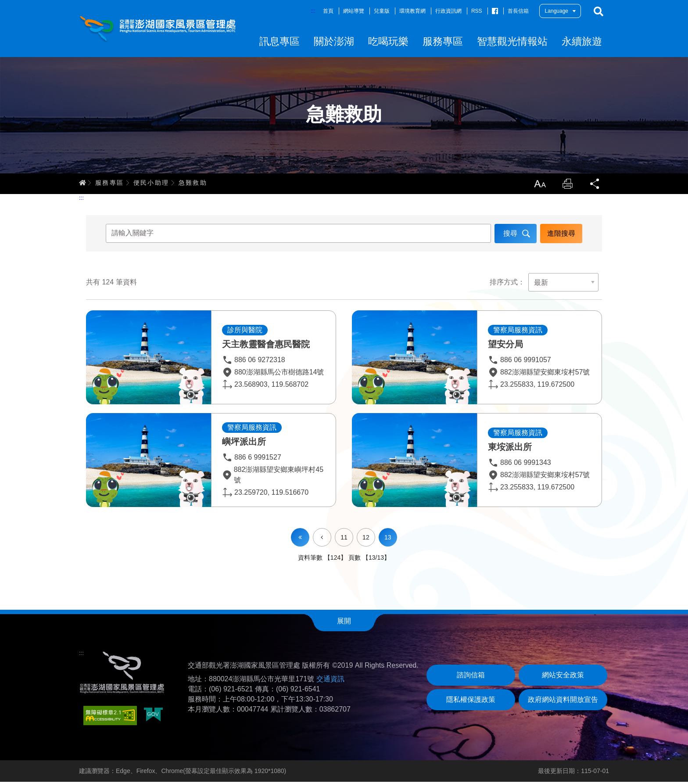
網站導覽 (354, 11)
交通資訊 (330, 681)
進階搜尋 (561, 235)
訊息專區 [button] (279, 41)
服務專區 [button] (443, 41)
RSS (477, 11)
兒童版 (382, 11)
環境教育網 (412, 11)
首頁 (328, 11)
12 (366, 539)
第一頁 (300, 539)
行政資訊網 (448, 11)
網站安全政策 (563, 677)
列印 (567, 185)
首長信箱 (518, 11)
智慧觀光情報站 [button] (512, 41)
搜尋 (598, 11)
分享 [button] (595, 185)
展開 (344, 623)
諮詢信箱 (471, 677)
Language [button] (557, 11)
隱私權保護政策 (471, 702)
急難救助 (193, 184)
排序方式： (507, 285)
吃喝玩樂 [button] (388, 41)
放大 (539, 185)
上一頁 (331, 534)
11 (344, 539)
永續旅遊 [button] (582, 41)
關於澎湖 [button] (334, 41)
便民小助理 (151, 184)
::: (313, 11)
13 (388, 539)
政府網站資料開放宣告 (563, 702)
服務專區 (110, 184)
